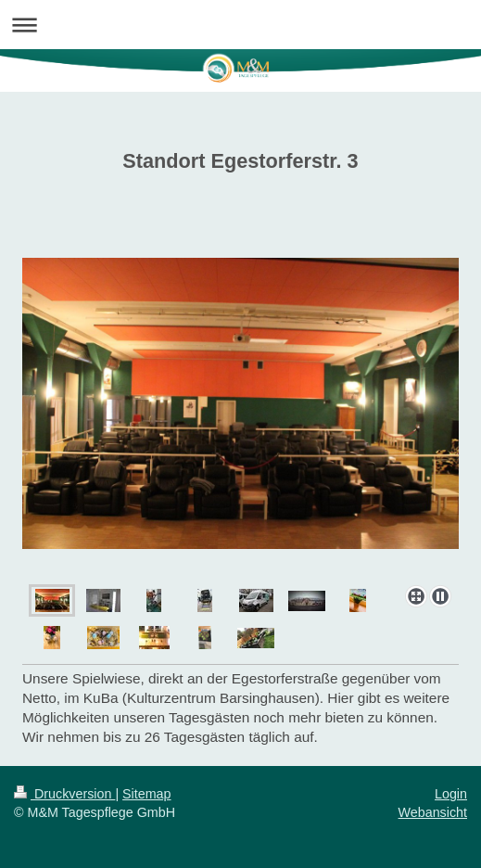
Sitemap (146, 794)
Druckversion (64, 794)
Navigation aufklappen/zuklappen (240, 25)
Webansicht (433, 812)
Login (451, 794)
